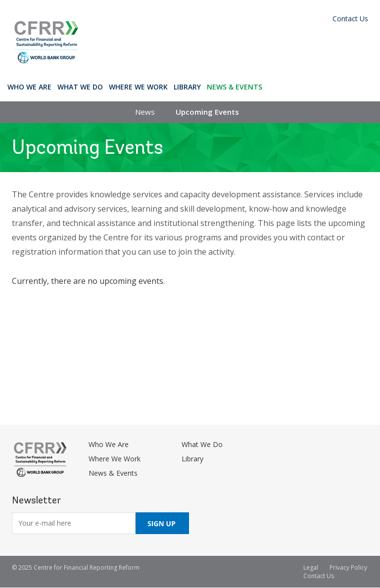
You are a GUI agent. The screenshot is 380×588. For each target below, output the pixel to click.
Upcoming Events (207, 112)
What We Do (80, 87)
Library (187, 87)
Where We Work (138, 87)
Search (274, 87)
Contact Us (350, 19)
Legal (311, 567)
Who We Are (29, 87)
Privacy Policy (348, 567)
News (145, 112)
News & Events (235, 87)
